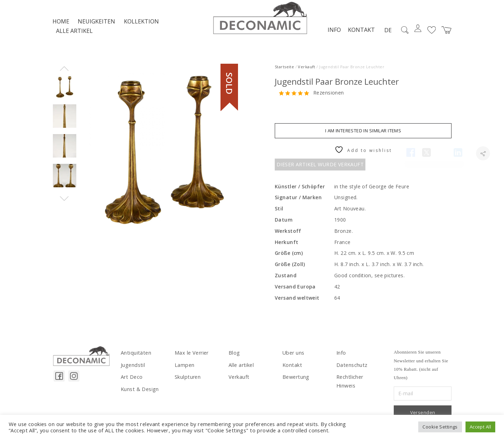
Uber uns (293, 356)
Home (61, 24)
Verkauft (306, 69)
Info (334, 33)
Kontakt (361, 33)
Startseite (284, 69)
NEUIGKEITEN (96, 24)
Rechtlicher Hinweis (360, 379)
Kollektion (141, 24)
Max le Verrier (191, 356)
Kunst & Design (139, 391)
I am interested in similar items (363, 133)
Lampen (184, 367)
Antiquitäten (135, 356)
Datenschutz (352, 367)
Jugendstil (132, 367)
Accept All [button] (480, 427)
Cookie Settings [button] (440, 427)
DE (387, 33)
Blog (234, 356)
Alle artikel (74, 34)
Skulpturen (187, 379)
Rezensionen (329, 96)
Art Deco (131, 379)
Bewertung (296, 379)
